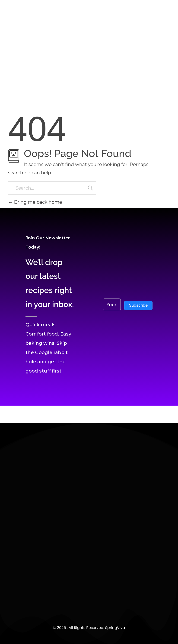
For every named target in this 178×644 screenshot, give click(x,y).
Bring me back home (35, 202)
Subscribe (138, 305)
